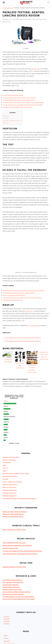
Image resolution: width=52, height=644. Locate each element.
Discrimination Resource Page (13, 566)
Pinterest (7, 607)
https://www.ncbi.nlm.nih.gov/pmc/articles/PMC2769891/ (23, 321)
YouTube (6, 600)
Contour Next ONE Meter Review (13, 95)
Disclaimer (7, 624)
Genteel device (36, 69)
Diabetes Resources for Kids (12, 573)
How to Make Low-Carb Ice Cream (14, 526)
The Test (6, 118)
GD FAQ (5, 462)
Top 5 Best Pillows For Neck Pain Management (18, 580)
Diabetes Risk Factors (10, 468)
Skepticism (7, 116)
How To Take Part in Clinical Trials (14, 513)
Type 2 (5, 454)
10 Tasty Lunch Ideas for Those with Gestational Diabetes (22, 534)
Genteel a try (29, 294)
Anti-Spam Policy (9, 627)
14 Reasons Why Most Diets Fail (13, 283)
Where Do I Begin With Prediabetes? (15, 495)
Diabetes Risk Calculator (11, 440)
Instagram (7, 604)
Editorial (10, 8)
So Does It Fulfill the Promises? (13, 121)
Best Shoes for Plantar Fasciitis (13, 577)
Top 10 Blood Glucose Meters (12, 563)
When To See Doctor (9, 471)
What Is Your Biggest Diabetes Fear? (14, 278)
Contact (6, 621)
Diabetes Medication (10, 473)
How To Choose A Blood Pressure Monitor (17, 575)
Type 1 (5, 448)
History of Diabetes (9, 443)
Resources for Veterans (11, 568)
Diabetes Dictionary (9, 476)
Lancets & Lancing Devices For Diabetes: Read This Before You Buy (23, 274)
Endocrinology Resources (11, 570)
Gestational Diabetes (10, 460)
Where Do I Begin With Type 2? (13, 497)
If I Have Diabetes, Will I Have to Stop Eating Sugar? (19, 100)
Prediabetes (7, 446)
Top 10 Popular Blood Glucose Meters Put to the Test (19, 98)
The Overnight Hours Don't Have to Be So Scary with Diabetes (22, 281)
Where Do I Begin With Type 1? (13, 500)
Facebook (7, 602)
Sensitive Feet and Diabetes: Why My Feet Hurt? (18, 107)
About (6, 618)
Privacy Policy (8, 632)
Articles (6, 635)
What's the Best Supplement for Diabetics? (17, 529)
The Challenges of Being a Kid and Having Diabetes (19, 276)
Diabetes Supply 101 (9, 479)
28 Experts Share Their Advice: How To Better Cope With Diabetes (23, 102)
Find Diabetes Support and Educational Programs (19, 482)
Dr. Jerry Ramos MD (34, 309)
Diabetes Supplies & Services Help (14, 550)
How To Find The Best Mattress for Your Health (19, 582)
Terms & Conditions (10, 630)
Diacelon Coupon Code (10, 531)
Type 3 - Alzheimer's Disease (12, 465)
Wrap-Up (6, 123)
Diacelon (6, 384)
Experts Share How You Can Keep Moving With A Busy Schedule (23, 105)
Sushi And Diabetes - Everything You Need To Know (20, 537)
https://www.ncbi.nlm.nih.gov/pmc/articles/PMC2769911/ (23, 324)
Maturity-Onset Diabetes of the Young (16, 457)
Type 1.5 (5, 451)
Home (4, 8)
